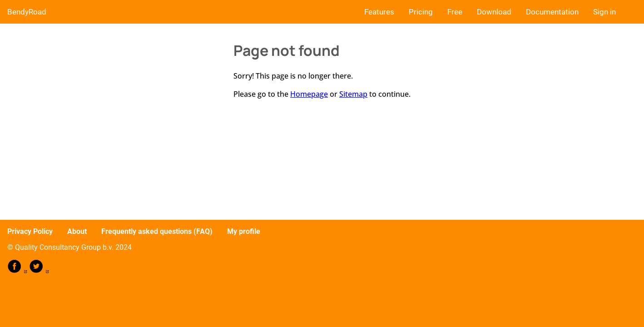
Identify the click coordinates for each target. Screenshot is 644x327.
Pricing (421, 12)
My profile (244, 231)
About (77, 231)
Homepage (309, 94)
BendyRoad (27, 12)
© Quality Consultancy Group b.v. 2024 (69, 247)
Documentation (552, 12)
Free (455, 12)
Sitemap (353, 94)
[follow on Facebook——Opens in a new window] (18, 271)
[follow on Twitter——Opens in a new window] (39, 271)
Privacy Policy (30, 231)
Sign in (604, 12)
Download (494, 12)
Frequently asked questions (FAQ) (157, 231)
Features (379, 12)
